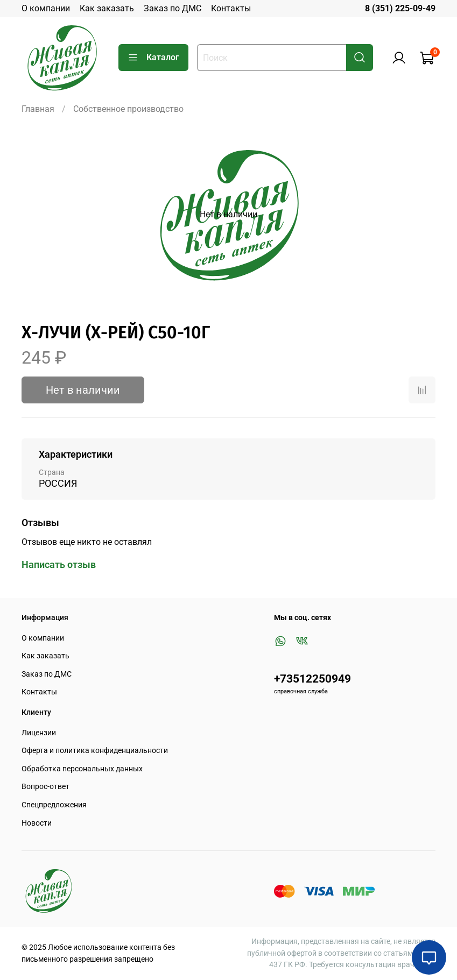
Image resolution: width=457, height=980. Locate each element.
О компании (46, 8)
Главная (38, 109)
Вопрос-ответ (45, 787)
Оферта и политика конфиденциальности (95, 751)
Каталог (153, 58)
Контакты (231, 8)
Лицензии (39, 733)
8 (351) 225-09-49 (400, 8)
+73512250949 (312, 679)
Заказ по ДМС (173, 8)
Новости (37, 823)
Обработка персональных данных (82, 769)
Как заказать (107, 8)
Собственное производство (128, 109)
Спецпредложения (54, 805)
